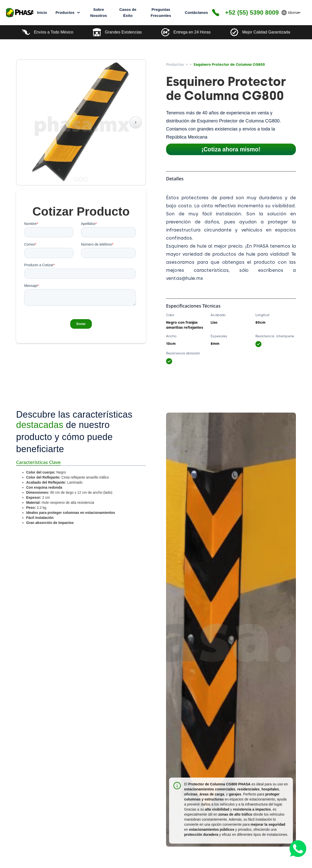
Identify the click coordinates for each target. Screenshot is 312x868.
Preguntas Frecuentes (161, 12)
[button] (292, 13)
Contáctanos (196, 12)
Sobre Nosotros (99, 12)
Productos (175, 64)
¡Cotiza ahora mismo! (231, 149)
